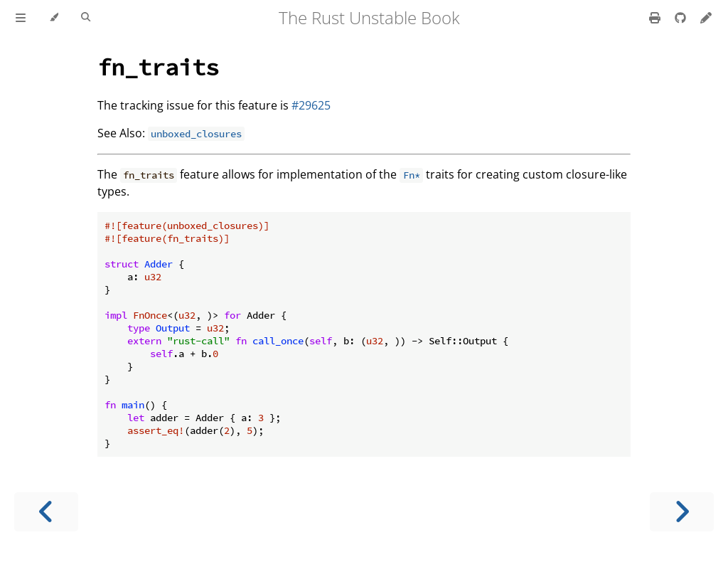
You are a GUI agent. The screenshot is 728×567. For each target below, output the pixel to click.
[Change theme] (54, 18)
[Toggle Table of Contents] (21, 18)
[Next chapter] (682, 512)
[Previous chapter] (46, 512)
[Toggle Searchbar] (86, 18)
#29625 (311, 105)
